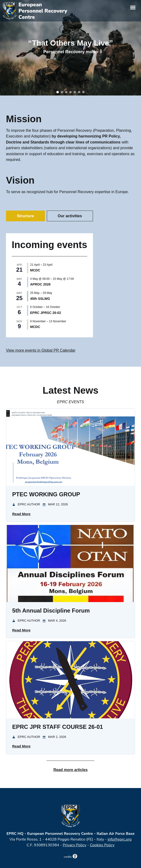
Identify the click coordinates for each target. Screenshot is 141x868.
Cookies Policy (102, 845)
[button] (58, 92)
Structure (25, 216)
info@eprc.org (119, 839)
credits (70, 857)
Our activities (70, 216)
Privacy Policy (74, 845)
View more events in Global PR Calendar (41, 350)
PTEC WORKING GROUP (46, 494)
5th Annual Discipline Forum (51, 611)
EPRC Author (29, 504)
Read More (21, 514)
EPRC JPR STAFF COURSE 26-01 (58, 727)
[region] (70, 48)
